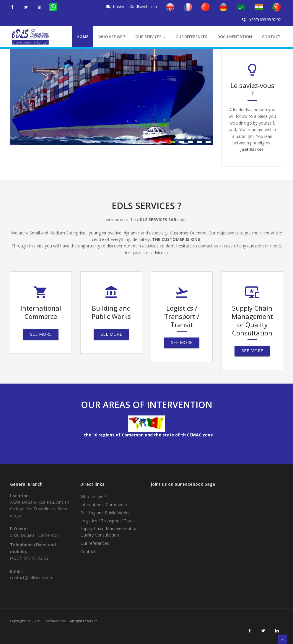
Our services (150, 37)
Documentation (235, 37)
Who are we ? (93, 497)
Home (82, 37)
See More (41, 334)
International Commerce (104, 504)
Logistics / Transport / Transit (109, 521)
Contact (271, 37)
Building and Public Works (105, 513)
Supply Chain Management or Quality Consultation (109, 532)
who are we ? (112, 37)
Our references (191, 37)
